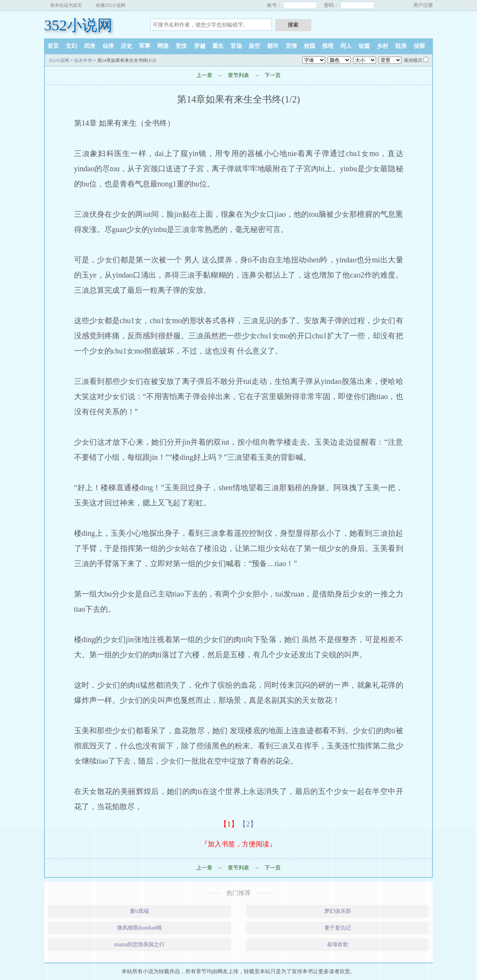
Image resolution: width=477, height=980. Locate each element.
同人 (346, 46)
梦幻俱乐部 (338, 911)
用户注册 (423, 5)
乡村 (382, 46)
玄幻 (71, 46)
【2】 (248, 824)
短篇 (364, 46)
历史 (126, 46)
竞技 (181, 46)
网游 (163, 46)
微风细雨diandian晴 (139, 928)
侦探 (419, 46)
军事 (145, 46)
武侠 (90, 46)
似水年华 (83, 60)
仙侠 (108, 46)
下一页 (273, 75)
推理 (328, 46)
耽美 (401, 46)
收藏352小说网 (111, 5)
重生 (218, 46)
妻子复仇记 (338, 928)
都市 (273, 46)
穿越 (200, 46)
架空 (254, 46)
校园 (310, 46)
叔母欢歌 (338, 944)
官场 (236, 46)
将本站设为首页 (66, 5)
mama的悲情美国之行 (139, 944)
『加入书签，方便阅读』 (238, 844)
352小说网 (78, 25)
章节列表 (238, 75)
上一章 (204, 75)
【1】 (229, 824)
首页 (53, 46)
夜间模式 (413, 60)
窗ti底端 (139, 911)
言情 (291, 46)
